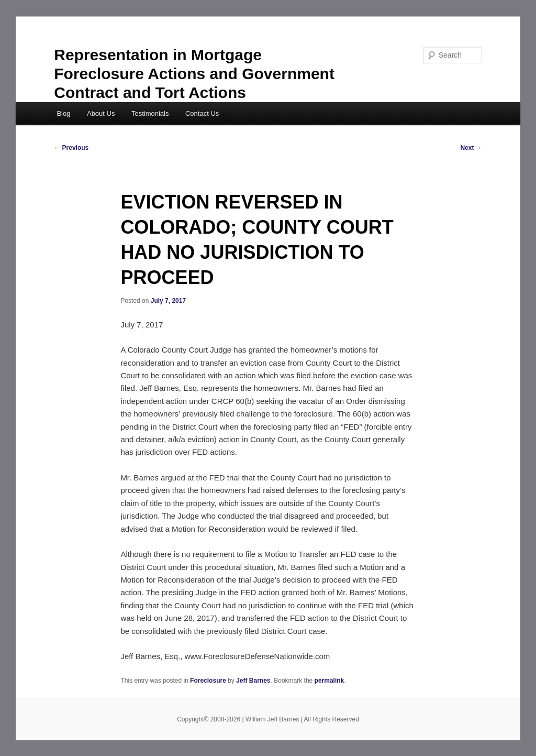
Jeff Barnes (253, 681)
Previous (71, 148)
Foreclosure (208, 681)
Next (471, 148)
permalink (330, 681)
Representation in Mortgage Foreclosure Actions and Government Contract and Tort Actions (194, 74)
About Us (101, 113)
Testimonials (150, 113)
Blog (63, 113)
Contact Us (202, 113)
